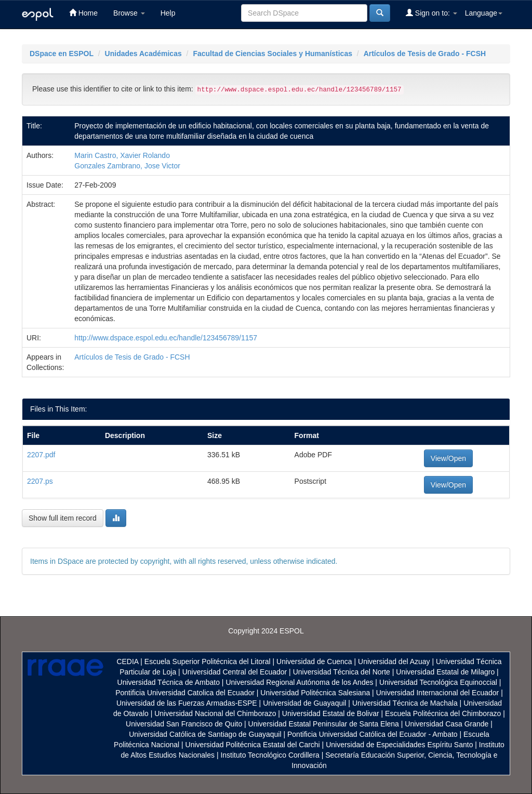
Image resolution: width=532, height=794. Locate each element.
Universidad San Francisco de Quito (184, 724)
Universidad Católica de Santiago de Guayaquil (205, 734)
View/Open (448, 458)
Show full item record (63, 518)
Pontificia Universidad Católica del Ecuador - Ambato (373, 734)
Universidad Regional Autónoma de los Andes (299, 682)
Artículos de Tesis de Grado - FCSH (425, 54)
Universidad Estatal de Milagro (445, 672)
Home (83, 13)
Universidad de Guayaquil (304, 703)
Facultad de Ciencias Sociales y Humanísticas (272, 54)
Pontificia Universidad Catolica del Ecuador (185, 693)
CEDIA (127, 661)
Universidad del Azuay (394, 661)
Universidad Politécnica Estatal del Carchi (253, 745)
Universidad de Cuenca (314, 661)
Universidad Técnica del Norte (342, 672)
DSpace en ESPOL (62, 54)
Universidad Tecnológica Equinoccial (438, 682)
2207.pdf (41, 455)
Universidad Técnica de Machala (405, 703)
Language (484, 13)
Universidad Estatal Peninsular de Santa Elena (324, 724)
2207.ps (40, 481)
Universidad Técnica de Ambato (169, 682)
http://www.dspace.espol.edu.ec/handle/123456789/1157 (166, 338)
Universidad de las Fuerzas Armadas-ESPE (187, 703)
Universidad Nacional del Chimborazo (215, 713)
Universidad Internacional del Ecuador (438, 693)
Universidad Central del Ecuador (235, 672)
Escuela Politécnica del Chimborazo (443, 713)
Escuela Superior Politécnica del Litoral (208, 661)
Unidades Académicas (143, 54)
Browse (129, 13)
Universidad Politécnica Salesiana (315, 693)
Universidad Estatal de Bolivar (331, 713)
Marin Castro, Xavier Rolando (122, 155)
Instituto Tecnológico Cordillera (270, 755)
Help (168, 13)
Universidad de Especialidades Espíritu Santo (399, 745)
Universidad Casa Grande (448, 724)
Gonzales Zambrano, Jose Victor (127, 166)
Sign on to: (431, 13)
